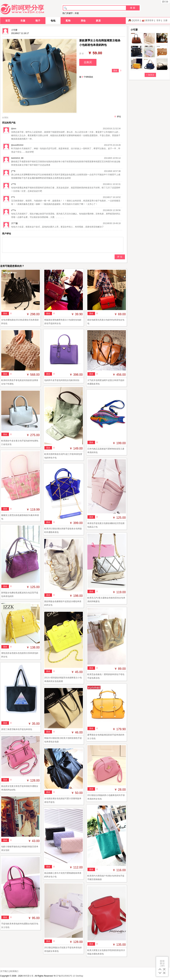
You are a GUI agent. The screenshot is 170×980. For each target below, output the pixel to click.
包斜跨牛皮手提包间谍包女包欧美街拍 (62, 380)
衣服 (23, 21)
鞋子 (38, 21)
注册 (165, 20)
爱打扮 (165, 2)
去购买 (88, 62)
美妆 (83, 21)
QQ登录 (135, 20)
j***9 (13, 171)
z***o (13, 210)
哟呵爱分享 (28, 976)
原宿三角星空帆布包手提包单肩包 (17, 729)
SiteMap (79, 976)
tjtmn (14, 129)
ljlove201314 (17, 145)
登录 (159, 20)
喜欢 (115, 71)
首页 (8, 21)
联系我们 (14, 971)
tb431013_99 (17, 158)
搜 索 (133, 8)
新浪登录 (149, 20)
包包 (53, 21)
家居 (98, 21)
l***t (13, 197)
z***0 (13, 184)
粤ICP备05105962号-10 (64, 976)
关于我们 (4, 971)
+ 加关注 (150, 75)
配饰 (68, 21)
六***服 (14, 223)
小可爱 (14, 30)
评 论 (120, 257)
